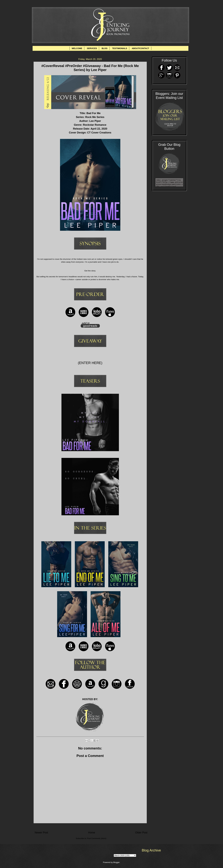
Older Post (141, 833)
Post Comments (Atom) (97, 838)
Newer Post (41, 833)
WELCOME (77, 48)
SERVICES (92, 48)
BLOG (105, 48)
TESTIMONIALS (120, 48)
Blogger (116, 862)
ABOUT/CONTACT (141, 48)
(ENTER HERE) (90, 363)
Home (92, 833)
